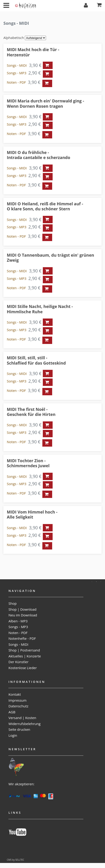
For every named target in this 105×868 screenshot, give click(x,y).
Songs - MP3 (17, 73)
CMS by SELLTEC (15, 860)
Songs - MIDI (17, 65)
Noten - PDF (16, 82)
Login (13, 735)
